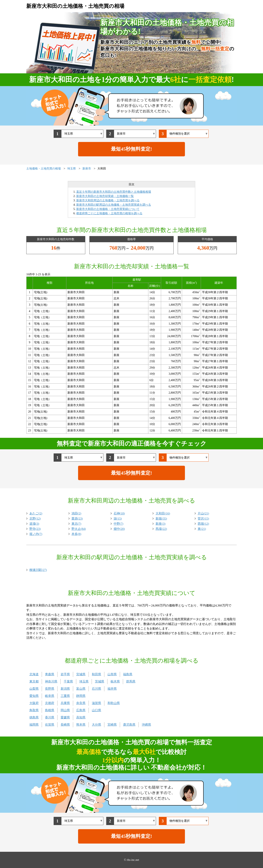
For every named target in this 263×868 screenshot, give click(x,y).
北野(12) (35, 519)
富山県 (81, 689)
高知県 (81, 717)
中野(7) (119, 524)
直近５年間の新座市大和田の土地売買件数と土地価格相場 (114, 192)
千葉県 (68, 681)
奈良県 (81, 703)
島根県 (50, 710)
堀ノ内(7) (36, 534)
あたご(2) (36, 513)
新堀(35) (161, 519)
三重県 (65, 696)
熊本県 (81, 725)
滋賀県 (96, 703)
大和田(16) (163, 513)
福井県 (112, 689)
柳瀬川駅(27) (38, 570)
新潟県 (65, 689)
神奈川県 (51, 681)
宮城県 (81, 674)
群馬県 (131, 681)
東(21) (202, 529)
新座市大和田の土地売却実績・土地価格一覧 (105, 196)
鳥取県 (34, 710)
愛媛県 (65, 717)
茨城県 (100, 681)
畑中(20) (119, 529)
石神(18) (119, 513)
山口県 (96, 710)
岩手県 (65, 674)
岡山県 (65, 710)
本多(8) (76, 534)
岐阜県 (50, 696)
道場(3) (34, 524)
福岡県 (34, 725)
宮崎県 (112, 725)
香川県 (50, 717)
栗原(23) (77, 519)
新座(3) (160, 524)
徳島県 (34, 717)
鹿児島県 (129, 725)
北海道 (34, 674)
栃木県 (115, 681)
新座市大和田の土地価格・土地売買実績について (108, 209)
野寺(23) (35, 529)
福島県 (128, 674)
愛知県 (34, 696)
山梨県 (34, 689)
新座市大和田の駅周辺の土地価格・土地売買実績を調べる (114, 205)
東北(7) (76, 524)
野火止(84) (79, 529)
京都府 (50, 703)
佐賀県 (50, 725)
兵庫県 (65, 703)
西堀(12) (203, 524)
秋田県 (96, 674)
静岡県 (81, 696)
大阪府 (34, 703)
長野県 (50, 689)
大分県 (96, 725)
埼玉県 (84, 681)
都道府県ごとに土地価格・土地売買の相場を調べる (109, 213)
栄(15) (118, 519)
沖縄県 (146, 725)
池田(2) (76, 513)
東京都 (34, 681)
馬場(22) (161, 529)
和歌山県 (114, 703)
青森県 (50, 674)
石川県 (96, 689)
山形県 (112, 674)
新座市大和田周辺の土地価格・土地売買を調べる (108, 200)
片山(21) (203, 513)
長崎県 (65, 725)
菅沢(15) (203, 519)
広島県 (81, 710)
